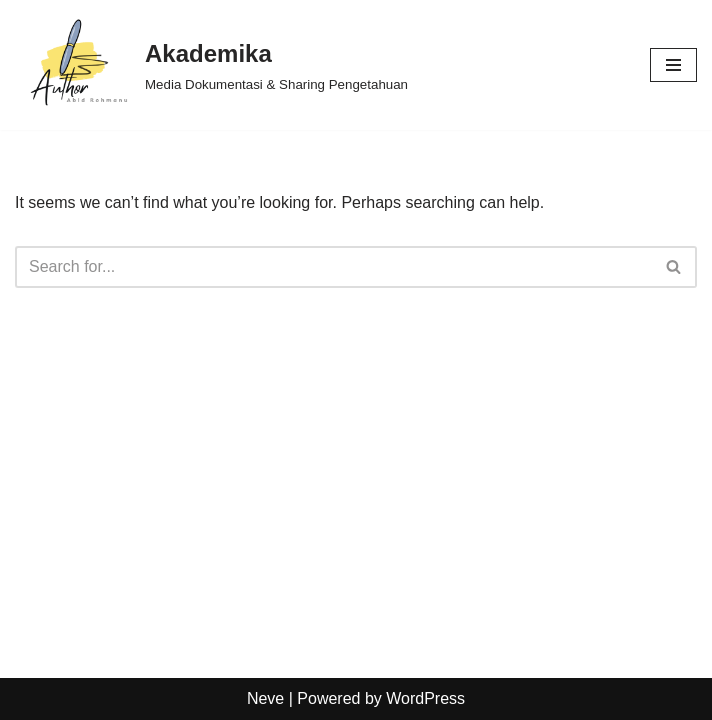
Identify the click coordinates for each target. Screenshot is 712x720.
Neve (265, 698)
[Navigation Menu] (673, 65)
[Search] (333, 267)
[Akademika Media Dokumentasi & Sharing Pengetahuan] (211, 65)
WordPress (425, 698)
